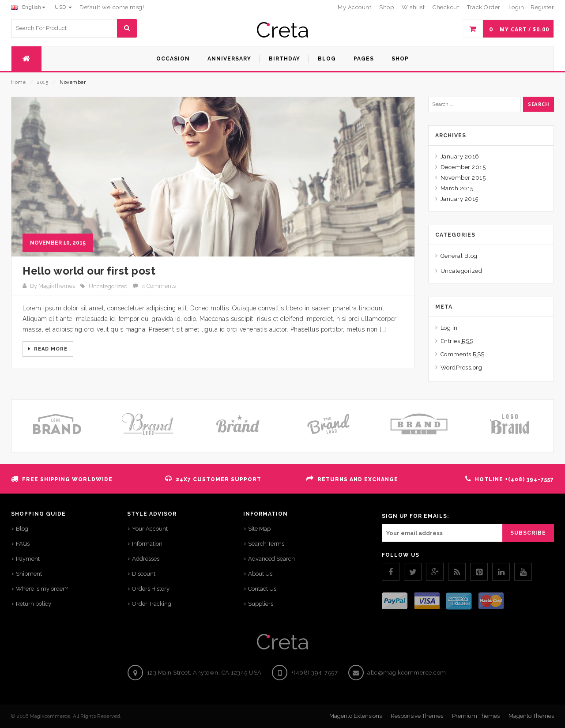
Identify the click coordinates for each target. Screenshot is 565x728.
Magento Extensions (356, 716)
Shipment (29, 574)
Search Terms (266, 544)
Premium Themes (476, 716)
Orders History (151, 589)
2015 (43, 82)
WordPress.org (461, 368)
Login (516, 7)
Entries (457, 341)
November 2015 (463, 178)
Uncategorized (108, 286)
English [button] (28, 7)
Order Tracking (152, 604)
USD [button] (63, 7)
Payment (28, 559)
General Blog (459, 256)
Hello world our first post (89, 271)
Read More (50, 349)
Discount (144, 574)
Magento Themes (531, 716)
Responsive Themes (417, 716)
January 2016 (460, 157)
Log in (449, 328)
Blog (22, 529)
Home (18, 82)
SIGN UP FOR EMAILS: (415, 516)
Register (542, 7)
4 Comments (159, 286)
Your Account (150, 529)
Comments (463, 354)
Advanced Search (271, 559)
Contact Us (262, 589)
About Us (260, 574)
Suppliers (261, 604)
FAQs (23, 544)
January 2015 (460, 199)
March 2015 (457, 188)
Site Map (259, 529)
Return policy (34, 604)
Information (147, 544)
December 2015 (463, 167)
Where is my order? (42, 589)
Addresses (146, 559)
